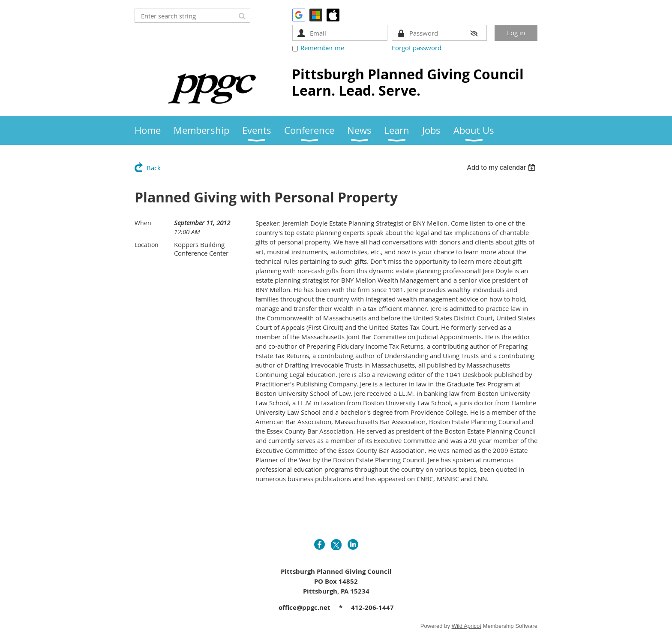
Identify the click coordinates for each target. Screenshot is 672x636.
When (143, 223)
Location (147, 245)
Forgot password (417, 48)
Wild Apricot (466, 626)
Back (154, 168)
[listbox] (502, 167)
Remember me (322, 48)
